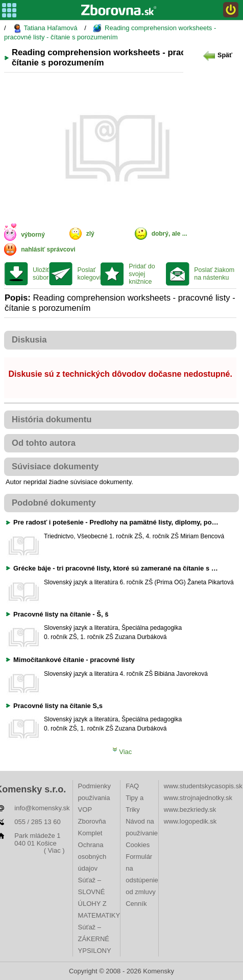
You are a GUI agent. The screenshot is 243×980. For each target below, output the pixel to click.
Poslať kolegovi (89, 274)
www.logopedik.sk (190, 821)
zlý (90, 234)
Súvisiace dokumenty (55, 466)
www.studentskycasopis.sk (203, 786)
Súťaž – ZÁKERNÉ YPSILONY (95, 939)
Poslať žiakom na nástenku (214, 274)
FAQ (132, 786)
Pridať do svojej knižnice (142, 274)
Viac (122, 752)
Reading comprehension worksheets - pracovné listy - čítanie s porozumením (110, 32)
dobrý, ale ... (169, 234)
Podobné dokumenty (54, 503)
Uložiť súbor (41, 274)
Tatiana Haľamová (45, 28)
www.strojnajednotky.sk (198, 798)
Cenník (136, 904)
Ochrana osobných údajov (92, 857)
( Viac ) (54, 850)
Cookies (138, 845)
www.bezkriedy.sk (190, 810)
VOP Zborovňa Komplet (92, 821)
